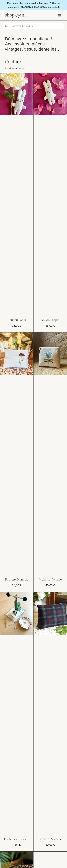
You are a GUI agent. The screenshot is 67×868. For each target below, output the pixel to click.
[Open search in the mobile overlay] (33, 26)
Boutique (10, 68)
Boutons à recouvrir (17, 839)
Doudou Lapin (17, 320)
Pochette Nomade (17, 579)
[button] (59, 15)
